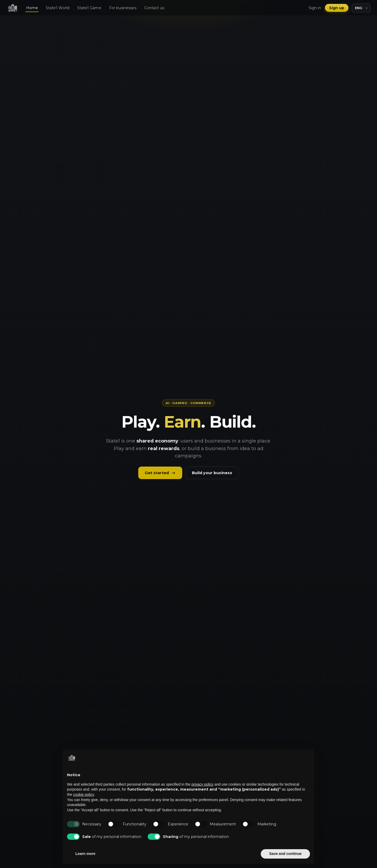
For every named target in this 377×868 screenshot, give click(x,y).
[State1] (13, 8)
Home (32, 8)
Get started (160, 473)
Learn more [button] (85, 854)
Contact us (154, 8)
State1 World (58, 8)
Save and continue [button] (285, 854)
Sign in (315, 8)
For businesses (123, 8)
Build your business (212, 473)
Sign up (337, 8)
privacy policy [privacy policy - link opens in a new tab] (202, 784)
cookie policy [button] (83, 795)
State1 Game (89, 8)
